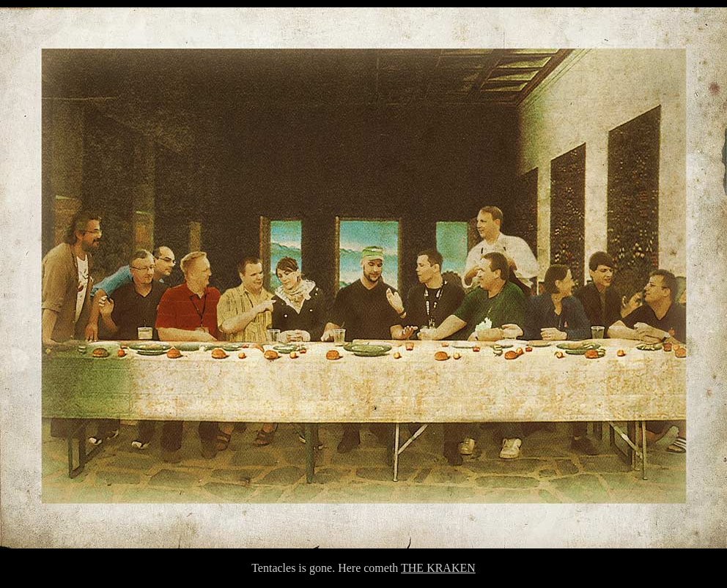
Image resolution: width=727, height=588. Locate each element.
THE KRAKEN (438, 568)
